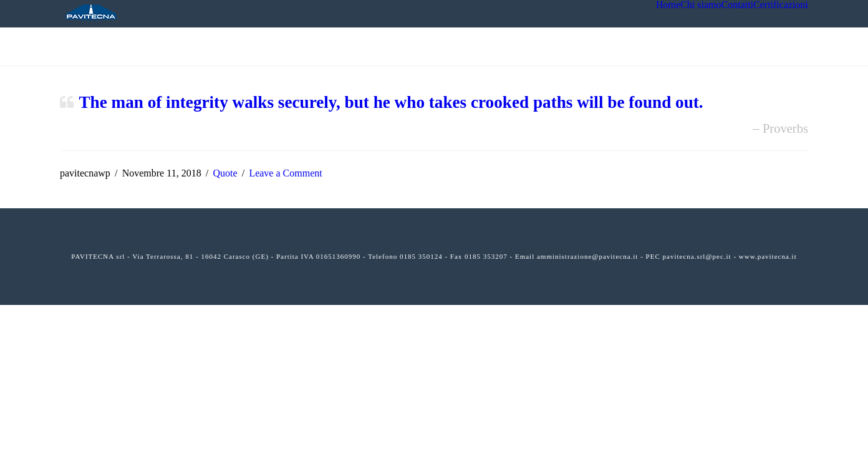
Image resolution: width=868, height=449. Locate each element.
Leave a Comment (285, 173)
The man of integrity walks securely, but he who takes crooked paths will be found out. (391, 102)
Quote (225, 173)
